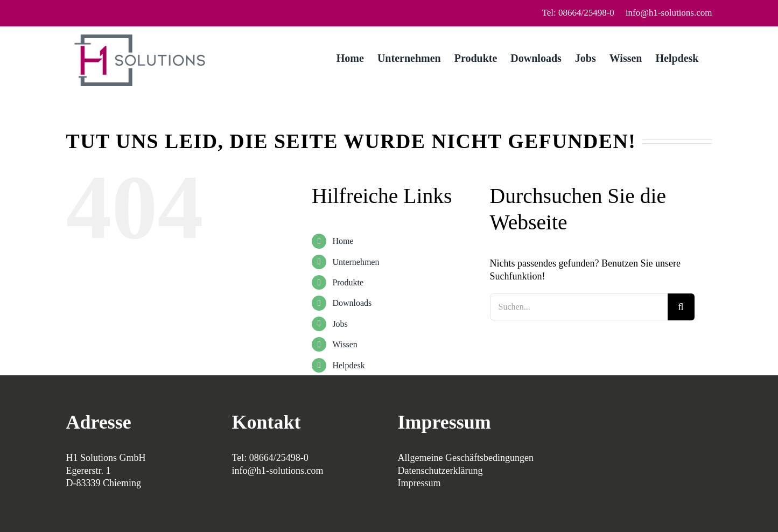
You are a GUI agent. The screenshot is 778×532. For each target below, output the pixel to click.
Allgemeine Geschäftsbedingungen (466, 458)
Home (343, 241)
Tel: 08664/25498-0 (578, 13)
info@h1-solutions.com (669, 13)
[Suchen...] (579, 307)
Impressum (419, 483)
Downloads (352, 303)
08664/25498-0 (279, 458)
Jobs (340, 324)
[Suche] (681, 307)
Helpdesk (348, 365)
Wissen (345, 344)
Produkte (348, 282)
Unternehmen (356, 262)
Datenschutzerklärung (440, 471)
